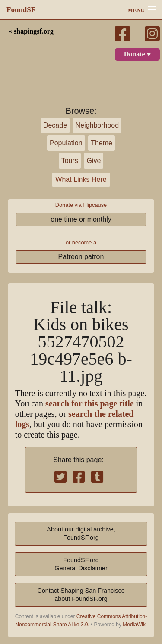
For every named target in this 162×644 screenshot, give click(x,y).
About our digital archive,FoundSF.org (81, 533)
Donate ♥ (137, 54)
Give (94, 161)
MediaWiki (135, 625)
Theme (102, 143)
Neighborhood (97, 125)
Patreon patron (81, 257)
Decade (55, 125)
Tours (70, 161)
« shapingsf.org (31, 31)
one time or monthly (81, 219)
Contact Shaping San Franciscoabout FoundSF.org (81, 595)
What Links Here (81, 180)
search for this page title (90, 404)
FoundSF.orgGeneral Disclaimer (81, 564)
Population (66, 143)
